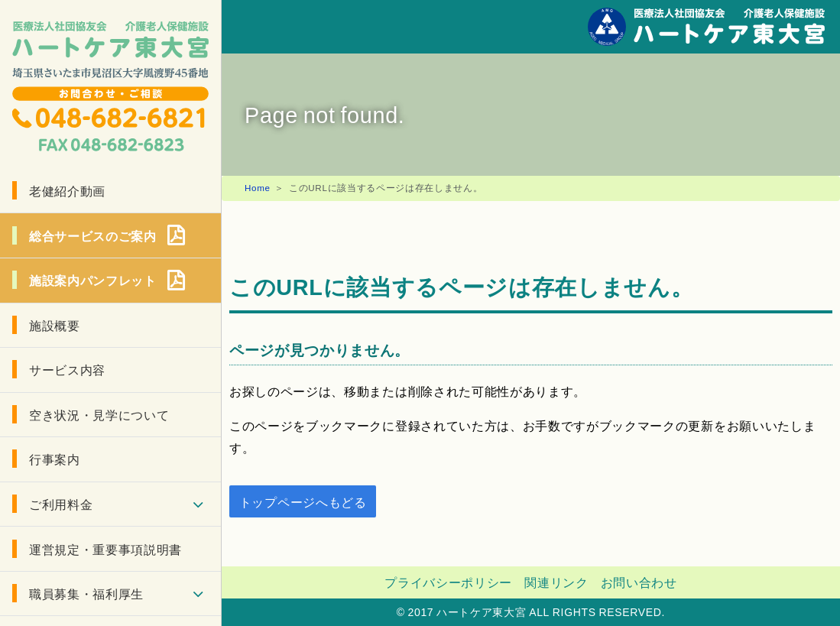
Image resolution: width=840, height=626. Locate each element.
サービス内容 (67, 369)
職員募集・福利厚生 (86, 593)
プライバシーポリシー (448, 582)
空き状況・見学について (99, 414)
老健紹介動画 (67, 190)
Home (258, 188)
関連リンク (556, 582)
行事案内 (55, 459)
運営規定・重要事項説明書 (105, 549)
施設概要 (55, 325)
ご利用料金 (61, 504)
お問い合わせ (639, 582)
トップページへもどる (303, 501)
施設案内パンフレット (93, 280)
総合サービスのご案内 (93, 235)
